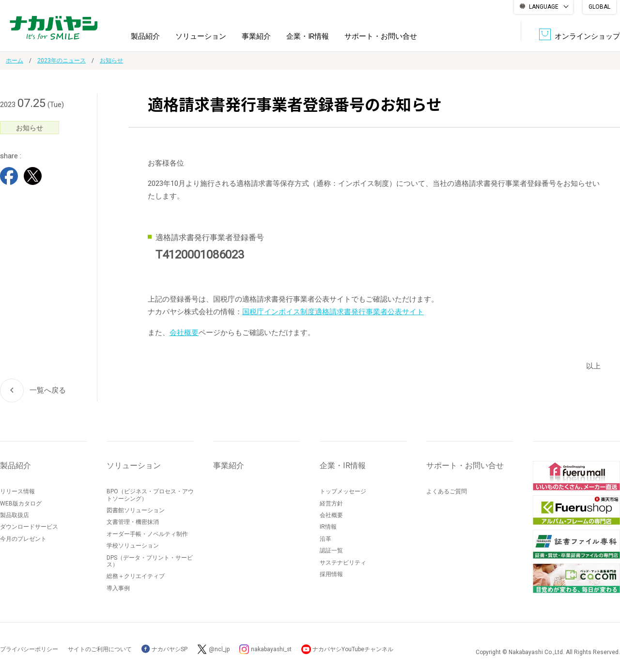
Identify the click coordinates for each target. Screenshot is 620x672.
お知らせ (111, 61)
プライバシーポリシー (29, 649)
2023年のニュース (62, 61)
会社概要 (184, 332)
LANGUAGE (544, 7)
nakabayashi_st (272, 649)
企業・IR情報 (308, 36)
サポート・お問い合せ (381, 36)
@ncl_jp (219, 649)
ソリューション (201, 36)
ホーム (15, 61)
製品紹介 (145, 36)
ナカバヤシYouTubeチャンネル (354, 649)
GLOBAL (599, 7)
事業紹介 (256, 36)
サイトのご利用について (100, 649)
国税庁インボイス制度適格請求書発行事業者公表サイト (333, 312)
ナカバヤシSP (164, 649)
